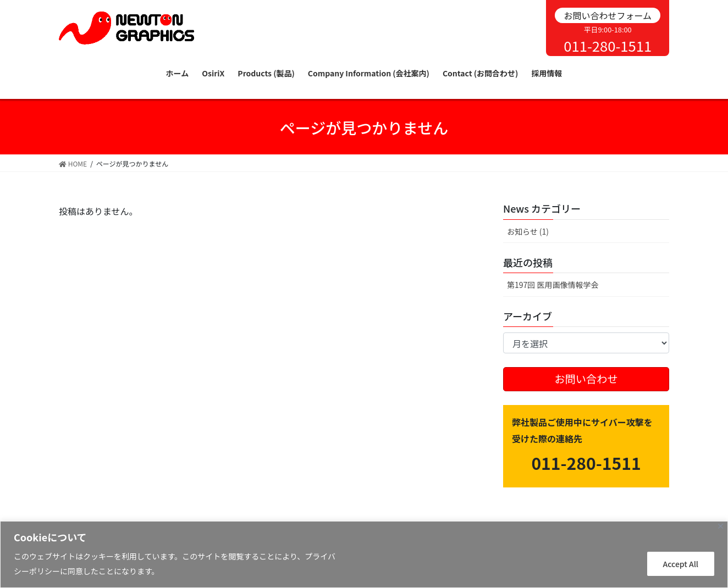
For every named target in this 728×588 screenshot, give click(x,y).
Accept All (681, 564)
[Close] (721, 526)
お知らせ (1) (528, 231)
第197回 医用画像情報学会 (553, 285)
